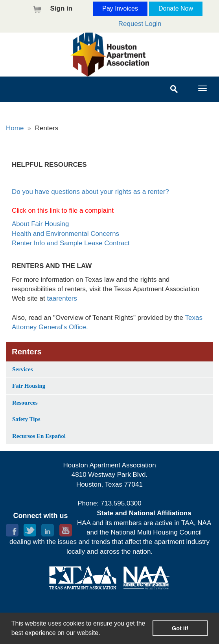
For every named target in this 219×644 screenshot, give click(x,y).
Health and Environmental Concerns (65, 234)
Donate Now (176, 8)
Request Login (140, 24)
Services (22, 369)
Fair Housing (29, 386)
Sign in (62, 8)
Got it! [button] (180, 628)
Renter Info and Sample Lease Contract (71, 243)
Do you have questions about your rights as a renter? (90, 192)
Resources (25, 403)
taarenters (62, 298)
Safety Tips (26, 419)
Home (15, 128)
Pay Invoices (120, 8)
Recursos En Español (39, 436)
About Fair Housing (40, 224)
